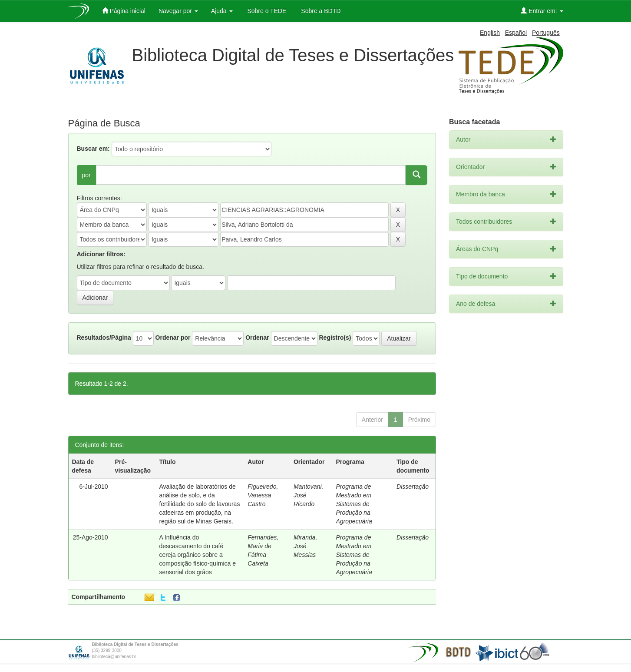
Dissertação (413, 487)
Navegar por (178, 11)
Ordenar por (173, 338)
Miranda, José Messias (305, 546)
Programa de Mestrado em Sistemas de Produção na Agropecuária (354, 504)
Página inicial (124, 11)
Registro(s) (335, 338)
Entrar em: (542, 11)
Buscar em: (93, 149)
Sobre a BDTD (320, 11)
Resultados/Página (104, 338)
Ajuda (222, 11)
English (490, 33)
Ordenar (257, 338)
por (86, 175)
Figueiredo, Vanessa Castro (263, 495)
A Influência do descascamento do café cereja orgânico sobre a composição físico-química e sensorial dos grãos (197, 555)
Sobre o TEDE (266, 11)
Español (516, 33)
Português (546, 33)
